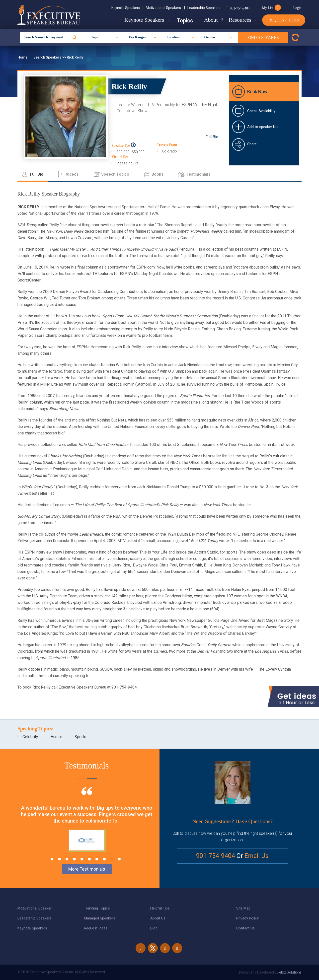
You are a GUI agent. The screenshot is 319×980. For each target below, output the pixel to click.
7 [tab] (97, 859)
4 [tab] (74, 859)
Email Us (257, 856)
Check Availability (261, 111)
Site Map (243, 908)
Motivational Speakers (165, 8)
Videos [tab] (72, 174)
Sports (80, 737)
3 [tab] (67, 859)
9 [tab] (112, 859)
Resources (239, 20)
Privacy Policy (247, 918)
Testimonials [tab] (198, 174)
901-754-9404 (240, 8)
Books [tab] (158, 174)
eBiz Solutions (290, 972)
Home (23, 57)
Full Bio (212, 137)
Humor (56, 737)
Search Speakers (48, 57)
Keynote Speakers (127, 8)
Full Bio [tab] (37, 174)
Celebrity (30, 737)
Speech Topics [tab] (115, 174)
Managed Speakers (100, 918)
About (208, 20)
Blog (154, 928)
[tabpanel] (87, 826)
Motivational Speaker (35, 908)
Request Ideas (284, 20)
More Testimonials (87, 869)
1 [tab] (52, 859)
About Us (158, 918)
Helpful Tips (160, 908)
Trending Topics (97, 908)
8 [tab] (104, 859)
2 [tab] (59, 859)
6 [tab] (89, 859)
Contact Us (245, 928)
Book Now (257, 92)
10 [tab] (119, 859)
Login (297, 8)
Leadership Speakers (204, 8)
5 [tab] (82, 859)
